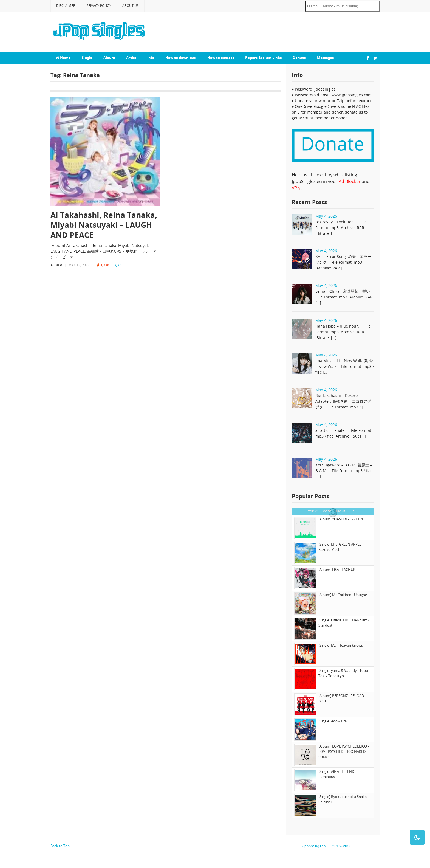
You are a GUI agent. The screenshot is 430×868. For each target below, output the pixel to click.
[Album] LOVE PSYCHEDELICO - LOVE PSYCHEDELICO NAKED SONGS (344, 752)
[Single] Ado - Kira (333, 721)
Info (151, 58)
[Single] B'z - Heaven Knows (341, 645)
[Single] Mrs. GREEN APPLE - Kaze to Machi (341, 547)
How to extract (221, 58)
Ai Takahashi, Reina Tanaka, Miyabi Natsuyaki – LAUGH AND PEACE (104, 225)
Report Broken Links (263, 58)
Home (63, 58)
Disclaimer (66, 6)
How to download (181, 58)
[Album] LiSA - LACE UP (337, 570)
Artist (131, 58)
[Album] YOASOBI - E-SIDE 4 (341, 519)
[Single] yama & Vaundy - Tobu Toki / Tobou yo (343, 673)
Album (109, 58)
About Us (131, 6)
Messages (325, 58)
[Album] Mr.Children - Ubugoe (343, 595)
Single (87, 58)
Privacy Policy (99, 6)
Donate (299, 58)
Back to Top (60, 846)
